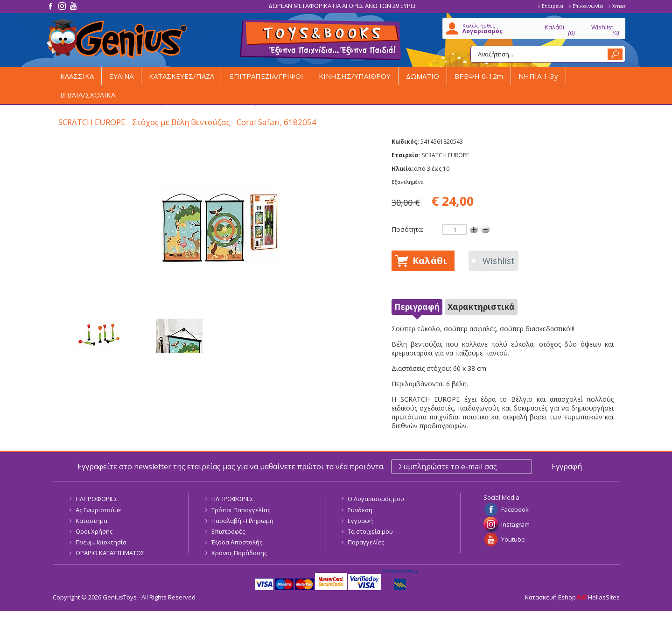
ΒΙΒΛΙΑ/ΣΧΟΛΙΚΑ (88, 95)
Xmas (619, 6)
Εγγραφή (360, 521)
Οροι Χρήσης (94, 531)
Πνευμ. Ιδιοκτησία (101, 542)
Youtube (513, 539)
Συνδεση (360, 510)
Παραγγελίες (366, 542)
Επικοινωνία (588, 6)
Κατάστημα (91, 521)
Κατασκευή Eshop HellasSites (572, 597)
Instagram (515, 524)
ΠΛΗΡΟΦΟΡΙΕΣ (97, 499)
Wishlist (499, 261)
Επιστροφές (228, 531)
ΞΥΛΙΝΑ (121, 76)
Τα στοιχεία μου (370, 531)
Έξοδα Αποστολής (237, 542)
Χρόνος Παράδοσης (239, 553)
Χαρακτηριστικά (481, 307)
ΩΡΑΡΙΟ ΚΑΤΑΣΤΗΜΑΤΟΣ (110, 553)
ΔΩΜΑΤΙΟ (423, 76)
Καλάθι (430, 261)
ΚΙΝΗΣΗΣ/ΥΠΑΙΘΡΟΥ (355, 76)
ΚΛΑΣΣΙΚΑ (77, 76)
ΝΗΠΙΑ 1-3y (538, 76)
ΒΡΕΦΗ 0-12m (479, 76)
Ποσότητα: (407, 229)
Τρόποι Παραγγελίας (241, 510)
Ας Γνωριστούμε (98, 510)
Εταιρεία (553, 6)
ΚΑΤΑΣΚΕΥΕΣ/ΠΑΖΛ (182, 76)
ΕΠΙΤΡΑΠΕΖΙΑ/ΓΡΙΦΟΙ (266, 76)
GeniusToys (117, 39)
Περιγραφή (417, 307)
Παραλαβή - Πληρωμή (242, 521)
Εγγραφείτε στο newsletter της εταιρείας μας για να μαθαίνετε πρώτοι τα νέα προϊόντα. (231, 467)
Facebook (515, 509)
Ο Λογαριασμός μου (376, 499)
